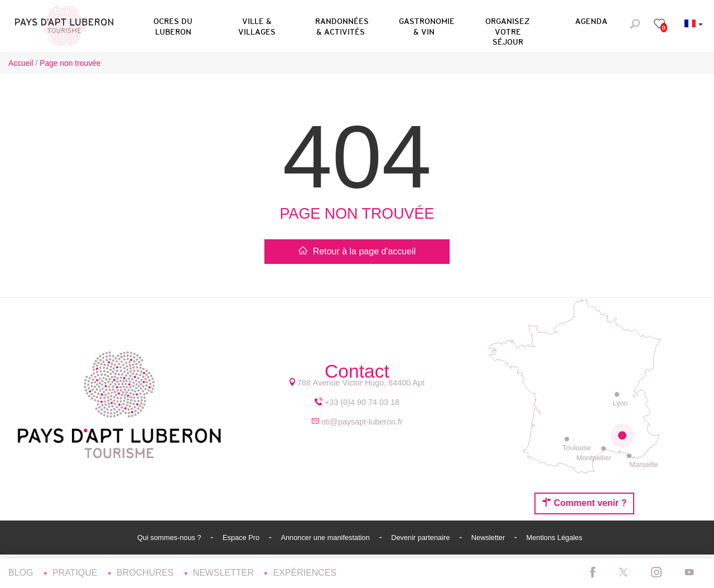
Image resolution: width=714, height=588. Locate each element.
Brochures (146, 573)
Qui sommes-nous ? (170, 538)
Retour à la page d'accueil (357, 251)
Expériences (305, 573)
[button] (173, 25)
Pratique (76, 573)
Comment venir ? (584, 503)
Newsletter (489, 538)
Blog (22, 573)
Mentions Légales (554, 538)
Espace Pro (242, 538)
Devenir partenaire (421, 538)
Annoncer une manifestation (326, 538)
